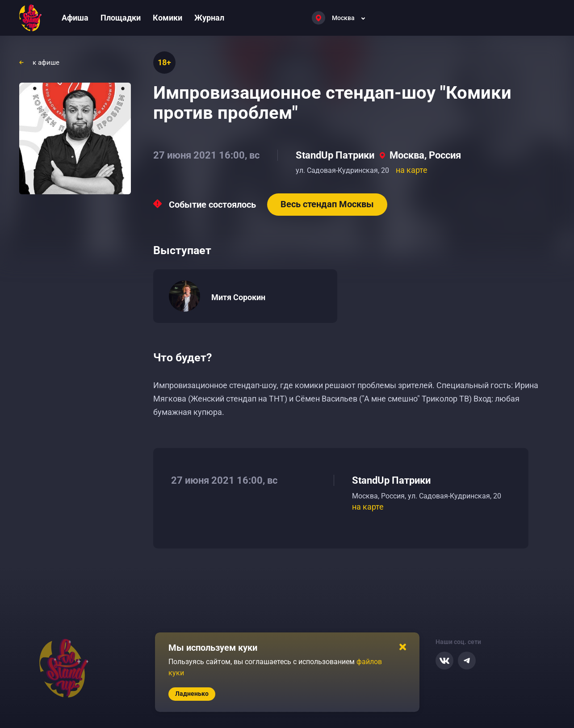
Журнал (209, 18)
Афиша (75, 18)
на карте (412, 170)
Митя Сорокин (238, 297)
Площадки (121, 18)
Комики (168, 18)
